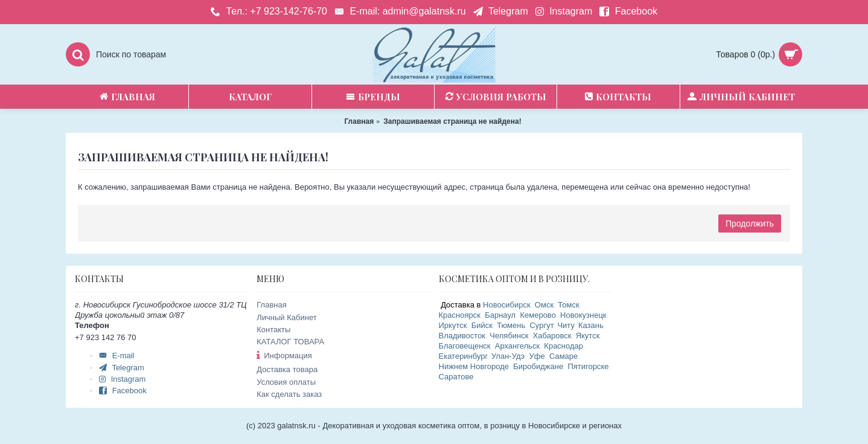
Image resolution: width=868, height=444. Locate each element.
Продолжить (750, 224)
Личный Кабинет (286, 317)
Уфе (537, 356)
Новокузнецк (583, 315)
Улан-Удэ (508, 356)
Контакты (273, 330)
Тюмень (511, 325)
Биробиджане (538, 366)
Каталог (250, 97)
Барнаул (500, 315)
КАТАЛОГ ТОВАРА (290, 342)
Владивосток (462, 336)
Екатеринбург (463, 356)
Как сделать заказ (289, 394)
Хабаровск (552, 336)
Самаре (563, 356)
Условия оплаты (286, 382)
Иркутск (453, 325)
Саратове (456, 377)
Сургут (541, 325)
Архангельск (517, 346)
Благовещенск (465, 346)
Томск (568, 305)
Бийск (482, 325)
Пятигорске (588, 366)
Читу (565, 325)
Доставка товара (287, 369)
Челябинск (509, 336)
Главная (271, 305)
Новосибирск (507, 305)
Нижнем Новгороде (474, 366)
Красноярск (460, 315)
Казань (591, 325)
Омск (544, 305)
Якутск (588, 336)
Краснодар (563, 346)
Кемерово (538, 315)
